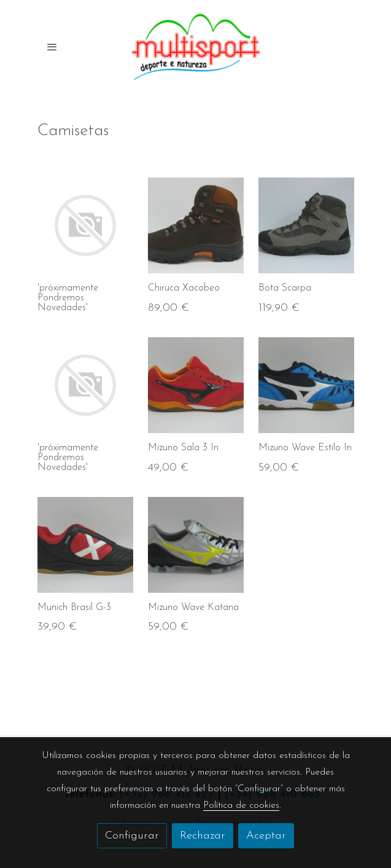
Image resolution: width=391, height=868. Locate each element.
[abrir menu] (52, 47)
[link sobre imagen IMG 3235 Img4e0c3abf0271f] (306, 385)
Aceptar (266, 836)
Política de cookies (241, 805)
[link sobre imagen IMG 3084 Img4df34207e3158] (306, 225)
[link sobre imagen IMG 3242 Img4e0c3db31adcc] (85, 545)
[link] (196, 47)
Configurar (132, 836)
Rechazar (203, 836)
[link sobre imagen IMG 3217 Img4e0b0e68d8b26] (196, 545)
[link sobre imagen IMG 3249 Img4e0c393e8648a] (196, 385)
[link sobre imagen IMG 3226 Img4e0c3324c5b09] (196, 225)
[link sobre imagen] (85, 225)
